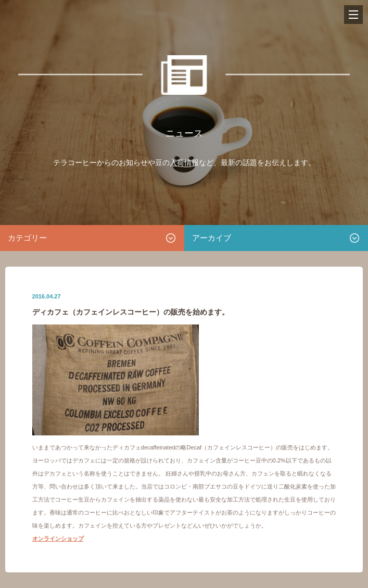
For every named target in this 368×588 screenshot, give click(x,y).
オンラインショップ (58, 539)
